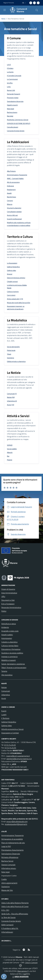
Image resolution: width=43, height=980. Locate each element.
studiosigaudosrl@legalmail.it (16, 824)
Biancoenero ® (23, 971)
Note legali (6, 872)
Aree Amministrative (9, 593)
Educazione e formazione (11, 649)
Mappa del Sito (7, 890)
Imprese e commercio (9, 657)
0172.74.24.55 (10, 748)
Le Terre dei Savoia (8, 917)
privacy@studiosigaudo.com (17, 821)
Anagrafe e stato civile (10, 631)
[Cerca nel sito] (37, 10)
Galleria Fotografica (9, 722)
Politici (4, 611)
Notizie (4, 687)
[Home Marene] (20, 10)
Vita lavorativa (7, 675)
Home (3, 19)
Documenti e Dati (8, 600)
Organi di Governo (8, 589)
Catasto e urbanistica (9, 642)
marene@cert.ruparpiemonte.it (18, 756)
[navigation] (5, 10)
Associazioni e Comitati (10, 733)
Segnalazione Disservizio (11, 854)
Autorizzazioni (7, 638)
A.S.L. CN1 (5, 910)
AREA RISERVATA (20, 977)
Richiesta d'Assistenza (10, 857)
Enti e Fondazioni (8, 604)
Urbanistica (6, 695)
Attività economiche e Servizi (12, 729)
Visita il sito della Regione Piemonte (15, 903)
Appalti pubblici (7, 635)
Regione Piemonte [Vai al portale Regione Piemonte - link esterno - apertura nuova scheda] (9, 3)
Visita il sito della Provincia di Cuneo (15, 906)
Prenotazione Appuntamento (12, 850)
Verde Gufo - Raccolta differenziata (15, 914)
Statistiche (6, 887)
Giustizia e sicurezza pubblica (12, 653)
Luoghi (4, 715)
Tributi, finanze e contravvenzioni (14, 668)
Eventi (4, 711)
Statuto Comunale (8, 865)
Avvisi (4, 698)
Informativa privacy (9, 868)
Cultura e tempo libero (10, 646)
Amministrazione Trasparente (12, 835)
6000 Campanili (7, 925)
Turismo (4, 671)
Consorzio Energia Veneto (11, 921)
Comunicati (6, 691)
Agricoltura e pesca (9, 624)
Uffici (3, 596)
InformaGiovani (7, 932)
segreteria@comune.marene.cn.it (19, 759)
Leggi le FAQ (6, 846)
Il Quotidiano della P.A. (10, 928)
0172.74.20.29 (10, 745)
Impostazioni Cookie (9, 876)
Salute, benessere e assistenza (13, 664)
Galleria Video (7, 726)
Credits (4, 879)
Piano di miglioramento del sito (13, 843)
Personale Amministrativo (11, 607)
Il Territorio (5, 718)
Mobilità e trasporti (9, 660)
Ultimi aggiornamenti (9, 883)
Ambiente (5, 627)
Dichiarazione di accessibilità (12, 839)
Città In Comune (31, 963)
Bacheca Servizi (7, 861)
